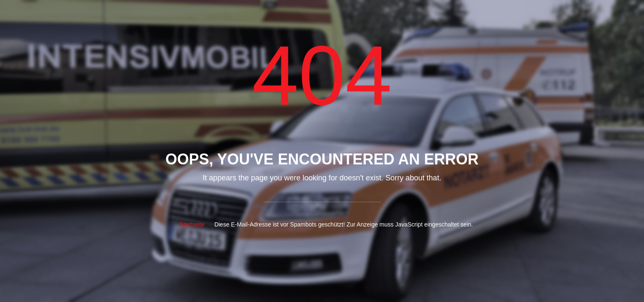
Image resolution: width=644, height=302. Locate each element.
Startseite (192, 224)
